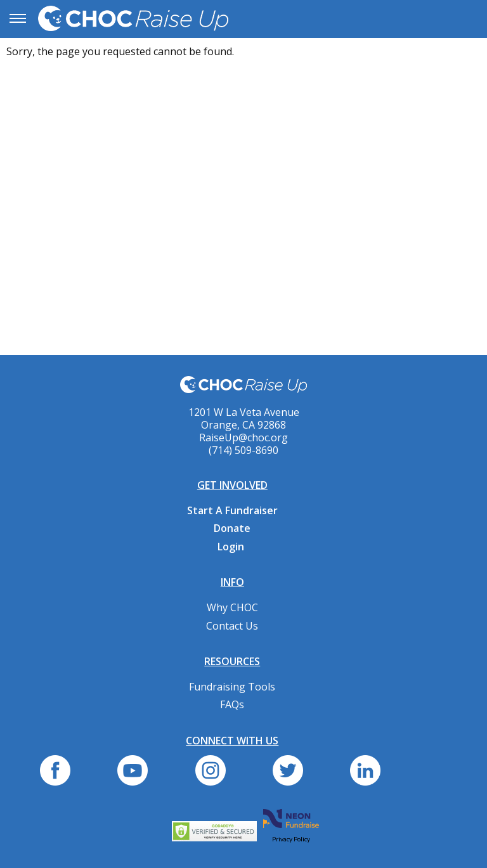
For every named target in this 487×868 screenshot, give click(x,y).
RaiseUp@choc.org (243, 437)
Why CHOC (232, 607)
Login (231, 547)
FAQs (232, 704)
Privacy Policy (291, 839)
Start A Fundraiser (232, 510)
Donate (232, 528)
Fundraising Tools (232, 687)
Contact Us (232, 626)
